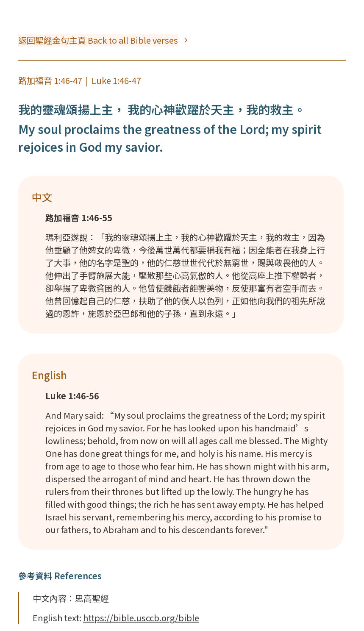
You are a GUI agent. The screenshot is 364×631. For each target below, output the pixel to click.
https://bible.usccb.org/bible (141, 618)
